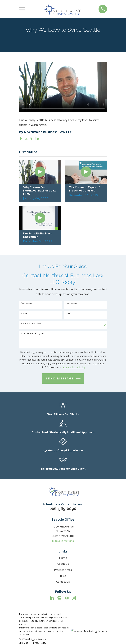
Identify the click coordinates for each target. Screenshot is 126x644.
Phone (24, 314)
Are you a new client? (31, 324)
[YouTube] (67, 598)
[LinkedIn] (52, 598)
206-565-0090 (63, 509)
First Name (26, 303)
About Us (63, 564)
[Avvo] (74, 598)
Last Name (71, 303)
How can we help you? (32, 334)
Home (63, 558)
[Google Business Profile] (59, 598)
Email (68, 314)
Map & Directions (63, 541)
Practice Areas (63, 570)
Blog (63, 576)
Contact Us (63, 582)
